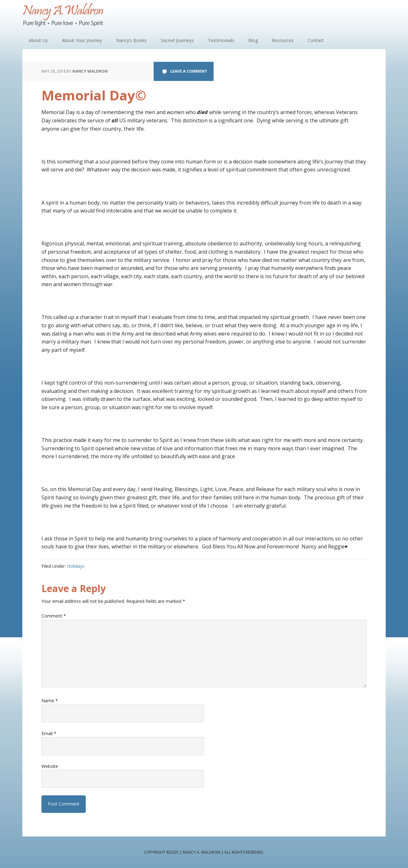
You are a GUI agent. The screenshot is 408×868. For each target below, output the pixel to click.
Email (49, 733)
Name (50, 701)
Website (50, 766)
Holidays (76, 566)
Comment (54, 616)
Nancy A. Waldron (64, 16)
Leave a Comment (189, 71)
